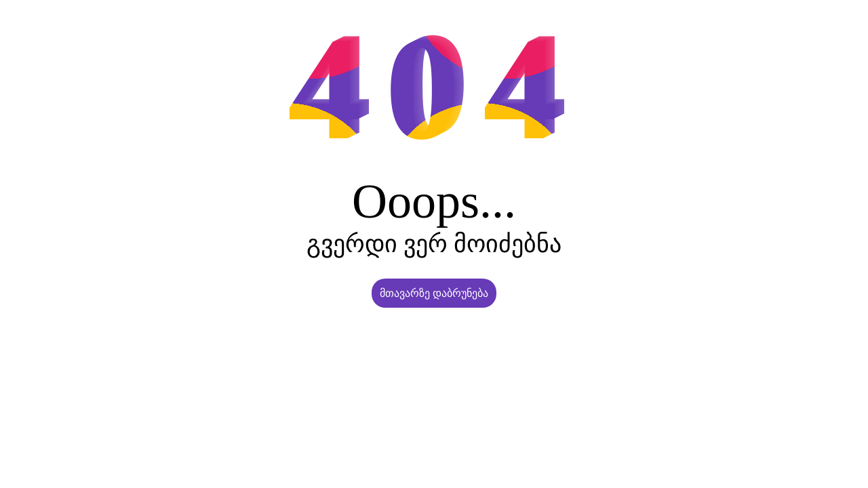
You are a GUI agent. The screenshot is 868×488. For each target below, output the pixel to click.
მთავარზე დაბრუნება (434, 293)
